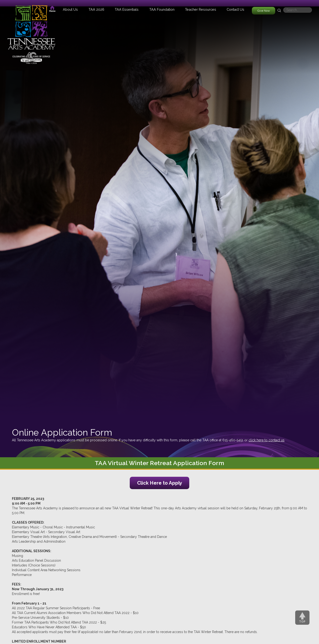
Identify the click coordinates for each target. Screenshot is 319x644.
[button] (70, 9)
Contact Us (235, 9)
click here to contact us (267, 440)
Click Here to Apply (160, 483)
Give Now (264, 11)
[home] (31, 32)
